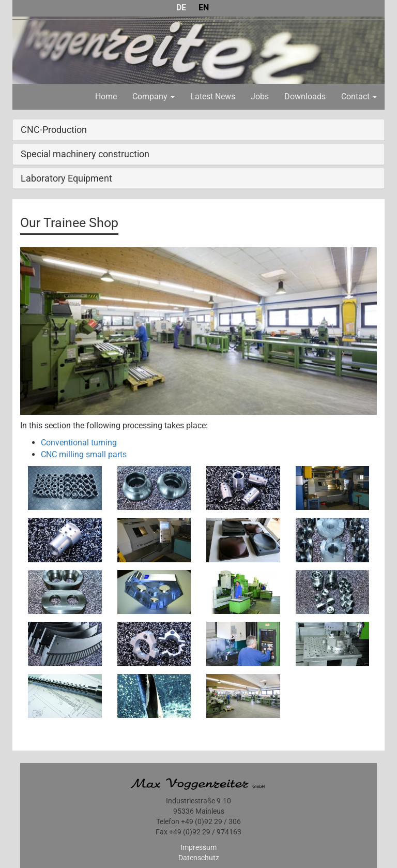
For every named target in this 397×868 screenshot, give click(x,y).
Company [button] (154, 96)
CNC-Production (54, 130)
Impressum (198, 847)
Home (106, 96)
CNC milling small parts (84, 454)
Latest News (213, 96)
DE (181, 8)
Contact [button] (359, 96)
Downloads (305, 96)
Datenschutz (199, 858)
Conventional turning (79, 443)
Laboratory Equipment (66, 178)
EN (204, 8)
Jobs (260, 96)
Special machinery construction (85, 154)
